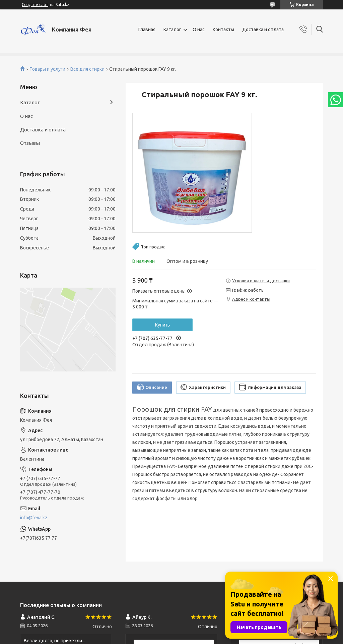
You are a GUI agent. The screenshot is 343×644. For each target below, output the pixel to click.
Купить (162, 325)
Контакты (223, 30)
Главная (147, 30)
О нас (199, 30)
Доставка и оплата (263, 30)
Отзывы (30, 143)
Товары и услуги (47, 69)
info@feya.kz (34, 518)
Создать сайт (35, 5)
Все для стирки (87, 69)
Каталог (172, 30)
